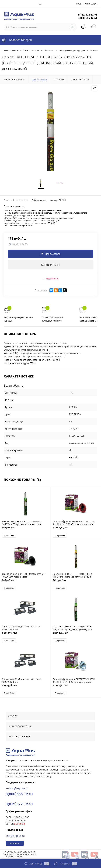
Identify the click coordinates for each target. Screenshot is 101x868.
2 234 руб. (76, 634)
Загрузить (75, 429)
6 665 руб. (25, 634)
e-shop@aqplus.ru (17, 788)
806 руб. (25, 582)
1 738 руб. (76, 687)
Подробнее (9, 535)
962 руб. (25, 529)
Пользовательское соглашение (19, 852)
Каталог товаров (17, 40)
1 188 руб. (76, 529)
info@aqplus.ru (15, 836)
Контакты (15, 843)
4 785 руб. (25, 687)
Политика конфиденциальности (19, 854)
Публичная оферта (13, 856)
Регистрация (91, 4)
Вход (79, 4)
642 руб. (76, 582)
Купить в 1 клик (51, 265)
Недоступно (51, 279)
